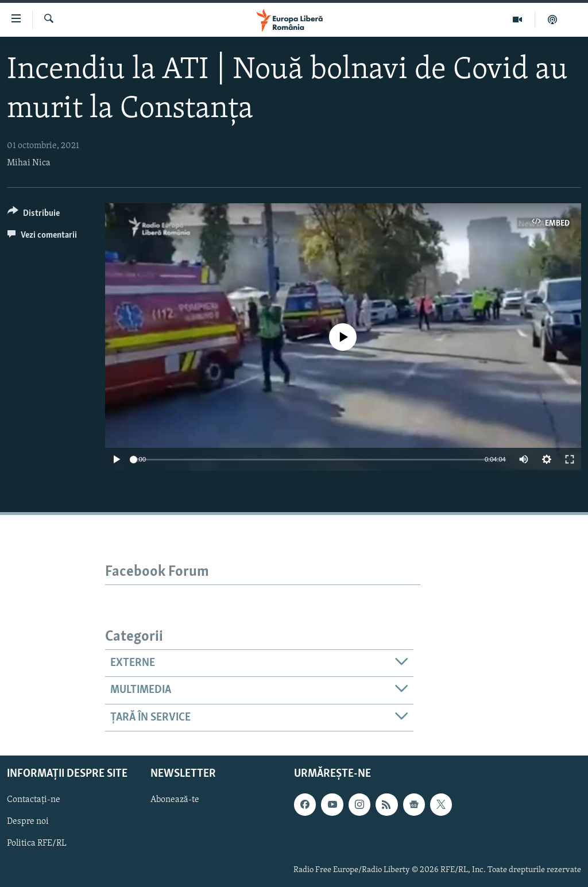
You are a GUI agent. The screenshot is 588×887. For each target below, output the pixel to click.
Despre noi (28, 822)
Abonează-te (175, 800)
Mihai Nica (29, 163)
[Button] (34, 215)
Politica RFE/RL (37, 843)
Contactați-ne (34, 800)
